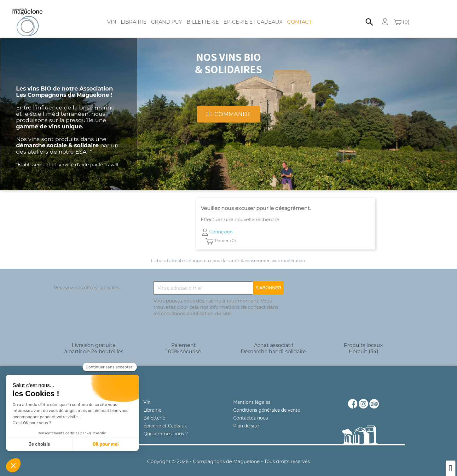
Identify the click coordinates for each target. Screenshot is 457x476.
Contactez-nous (251, 412)
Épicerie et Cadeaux (165, 420)
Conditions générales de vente (267, 404)
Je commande (229, 108)
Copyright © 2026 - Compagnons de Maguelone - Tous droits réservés (228, 455)
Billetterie (203, 16)
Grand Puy (167, 16)
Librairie (134, 16)
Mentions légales (252, 396)
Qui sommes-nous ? (166, 427)
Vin (112, 16)
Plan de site (246, 420)
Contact (299, 16)
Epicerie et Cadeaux (253, 16)
